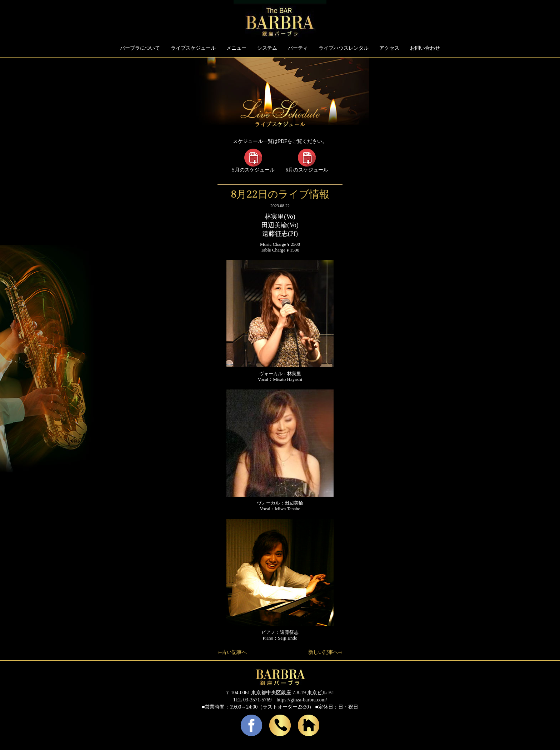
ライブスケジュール (193, 48)
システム (267, 48)
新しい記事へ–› (325, 652)
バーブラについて (140, 48)
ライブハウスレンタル (344, 48)
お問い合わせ (425, 48)
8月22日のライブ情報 (280, 194)
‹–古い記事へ (232, 652)
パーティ (298, 48)
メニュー (236, 48)
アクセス (389, 48)
